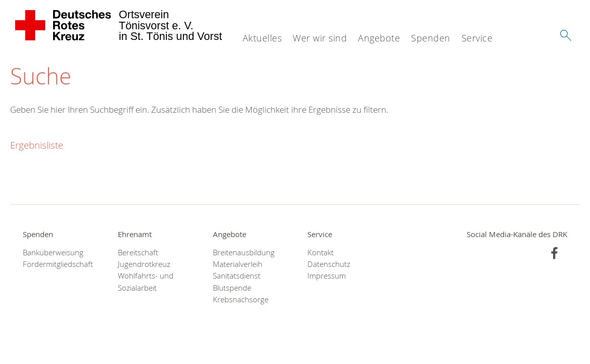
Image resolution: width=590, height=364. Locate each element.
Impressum (327, 276)
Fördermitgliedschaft (58, 264)
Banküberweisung (53, 253)
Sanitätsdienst (237, 276)
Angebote (379, 38)
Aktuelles (262, 38)
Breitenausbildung (244, 253)
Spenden (431, 38)
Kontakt (321, 253)
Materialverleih (238, 264)
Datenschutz (329, 264)
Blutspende (232, 288)
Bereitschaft (138, 253)
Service (477, 38)
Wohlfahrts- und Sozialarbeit (146, 282)
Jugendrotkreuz (144, 264)
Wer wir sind (320, 38)
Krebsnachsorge (241, 300)
